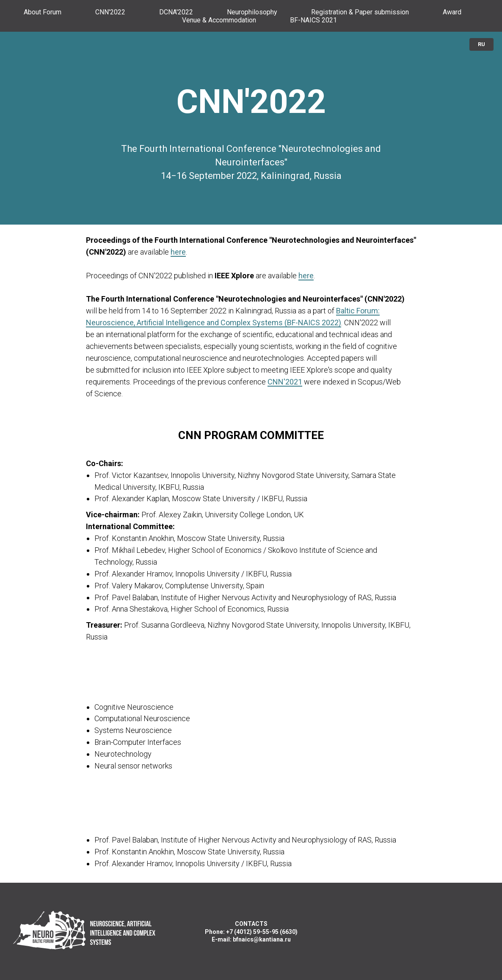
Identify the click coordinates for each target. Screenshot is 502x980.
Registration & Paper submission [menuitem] (360, 12)
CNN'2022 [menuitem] (110, 12)
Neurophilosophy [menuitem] (252, 12)
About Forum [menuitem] (43, 12)
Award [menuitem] (452, 12)
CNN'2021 (285, 382)
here (178, 252)
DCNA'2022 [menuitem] (176, 12)
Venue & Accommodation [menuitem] (219, 20)
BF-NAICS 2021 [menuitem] (313, 20)
